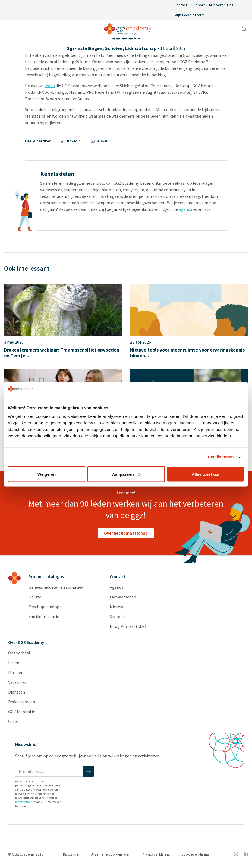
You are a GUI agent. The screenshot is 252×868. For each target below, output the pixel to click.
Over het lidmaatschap (126, 533)
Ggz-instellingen (84, 48)
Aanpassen (126, 474)
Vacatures (17, 682)
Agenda (117, 587)
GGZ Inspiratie (22, 712)
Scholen (114, 48)
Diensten (17, 692)
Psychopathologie (46, 607)
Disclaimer (71, 854)
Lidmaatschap (141, 48)
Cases (13, 721)
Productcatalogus (46, 576)
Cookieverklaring (195, 854)
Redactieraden (22, 702)
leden (50, 86)
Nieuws (116, 607)
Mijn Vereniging (221, 5)
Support (198, 5)
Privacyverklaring (156, 854)
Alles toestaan (206, 474)
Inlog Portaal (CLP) (128, 626)
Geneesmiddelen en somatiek (56, 587)
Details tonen (221, 457)
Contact (181, 5)
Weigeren (47, 474)
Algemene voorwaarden (111, 854)
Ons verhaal (19, 653)
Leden (14, 663)
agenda (185, 209)
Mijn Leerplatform (190, 15)
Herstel (36, 597)
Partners (16, 672)
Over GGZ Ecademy (26, 642)
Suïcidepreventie (44, 616)
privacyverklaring (25, 802)
